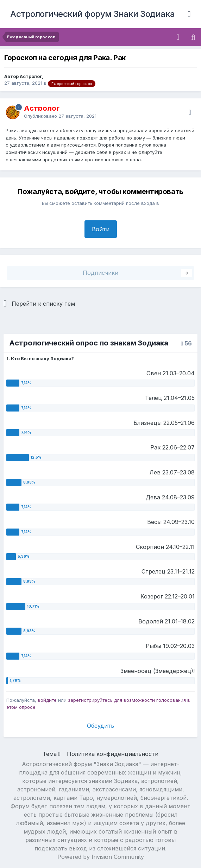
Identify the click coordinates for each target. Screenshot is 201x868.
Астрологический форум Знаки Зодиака (93, 14)
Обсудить (100, 726)
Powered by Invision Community (101, 857)
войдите (47, 700)
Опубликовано (60, 116)
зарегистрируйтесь (90, 700)
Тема (52, 754)
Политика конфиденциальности (113, 754)
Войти (101, 229)
